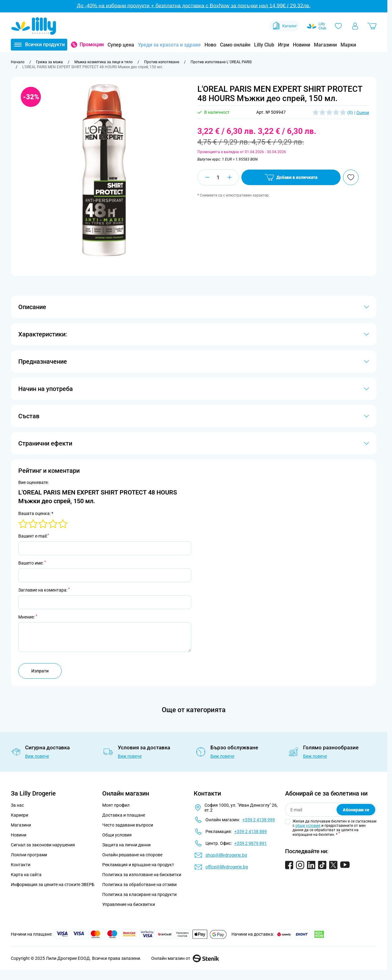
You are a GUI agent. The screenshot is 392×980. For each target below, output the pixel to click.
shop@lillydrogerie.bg (226, 855)
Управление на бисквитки (129, 904)
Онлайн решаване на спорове (132, 855)
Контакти (21, 865)
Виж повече (37, 756)
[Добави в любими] (351, 177)
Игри (284, 45)
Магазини (325, 45)
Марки (348, 45)
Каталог (284, 26)
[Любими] (338, 26)
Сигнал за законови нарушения (43, 845)
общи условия (308, 826)
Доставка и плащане (124, 815)
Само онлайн (235, 45)
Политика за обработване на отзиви (139, 885)
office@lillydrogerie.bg (227, 867)
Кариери (20, 815)
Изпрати (40, 671)
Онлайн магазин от (185, 958)
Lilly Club (264, 45)
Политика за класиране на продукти (139, 894)
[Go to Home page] (34, 26)
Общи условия (117, 835)
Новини (302, 45)
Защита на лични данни (126, 845)
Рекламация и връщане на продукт (139, 865)
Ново (210, 45)
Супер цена (121, 45)
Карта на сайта (26, 875)
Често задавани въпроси (128, 825)
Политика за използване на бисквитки (142, 875)
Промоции (92, 44)
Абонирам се (356, 810)
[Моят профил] (355, 26)
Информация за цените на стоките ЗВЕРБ (53, 885)
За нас (17, 805)
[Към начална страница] (18, 62)
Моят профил (116, 805)
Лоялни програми (29, 855)
